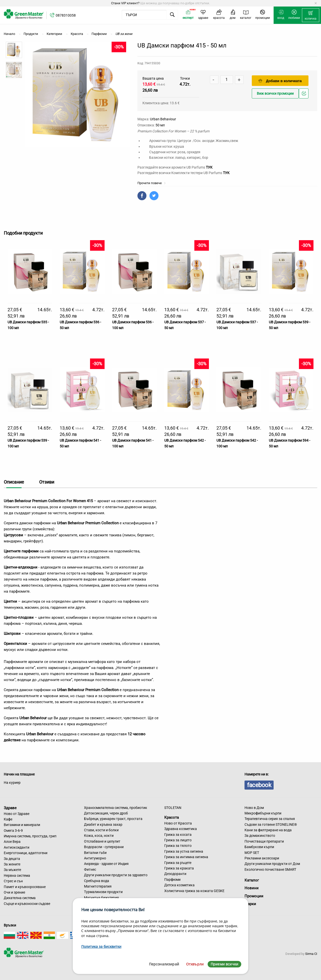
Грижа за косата (178, 835)
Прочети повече (152, 183)
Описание (14, 482)
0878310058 (66, 15)
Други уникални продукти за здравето (116, 875)
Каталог (252, 880)
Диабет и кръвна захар (103, 824)
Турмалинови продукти (103, 892)
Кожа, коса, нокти (99, 836)
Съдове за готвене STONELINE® (271, 824)
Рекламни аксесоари (262, 858)
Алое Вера (12, 842)
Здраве (10, 808)
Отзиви (47, 482)
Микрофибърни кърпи (263, 813)
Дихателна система (20, 898)
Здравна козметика (181, 829)
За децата (12, 859)
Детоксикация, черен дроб (106, 813)
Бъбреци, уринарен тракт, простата (113, 819)
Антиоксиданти (17, 847)
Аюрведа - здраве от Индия (106, 864)
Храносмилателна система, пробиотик (116, 808)
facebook (259, 785)
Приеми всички (224, 964)
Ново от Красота (178, 823)
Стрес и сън (13, 881)
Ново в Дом (254, 808)
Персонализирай (164, 964)
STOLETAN (173, 808)
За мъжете (12, 870)
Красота (172, 817)
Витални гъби (95, 853)
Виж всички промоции (275, 94)
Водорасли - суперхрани (104, 847)
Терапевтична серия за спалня (270, 819)
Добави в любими (304, 95)
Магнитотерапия (98, 886)
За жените (12, 864)
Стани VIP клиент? (125, 3)
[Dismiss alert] (316, 3)
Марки (250, 904)
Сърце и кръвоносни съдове (27, 904)
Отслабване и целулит (102, 841)
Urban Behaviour (163, 119)
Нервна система (17, 875)
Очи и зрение (14, 892)
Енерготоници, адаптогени (26, 853)
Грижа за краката (179, 868)
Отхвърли (195, 964)
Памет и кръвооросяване (25, 887)
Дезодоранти (175, 874)
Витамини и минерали (22, 825)
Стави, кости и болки (101, 830)
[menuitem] (311, 15)
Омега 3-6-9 (13, 831)
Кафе (8, 819)
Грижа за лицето (178, 840)
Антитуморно (95, 858)
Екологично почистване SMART (270, 869)
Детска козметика (179, 885)
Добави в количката (280, 81)
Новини (252, 888)
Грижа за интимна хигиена (186, 857)
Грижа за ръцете (178, 863)
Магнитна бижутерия (101, 898)
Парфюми (172, 880)
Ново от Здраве (17, 814)
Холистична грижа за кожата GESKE (194, 891)
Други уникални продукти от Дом (272, 864)
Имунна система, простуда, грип (30, 836)
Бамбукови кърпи (259, 847)
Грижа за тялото (178, 846)
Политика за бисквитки (101, 946)
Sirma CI (311, 954)
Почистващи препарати (264, 841)
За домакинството (260, 836)
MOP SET (252, 853)
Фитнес (90, 869)
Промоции (254, 896)
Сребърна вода (97, 881)
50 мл (160, 125)
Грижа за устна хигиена (184, 851)
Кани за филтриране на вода (268, 830)
